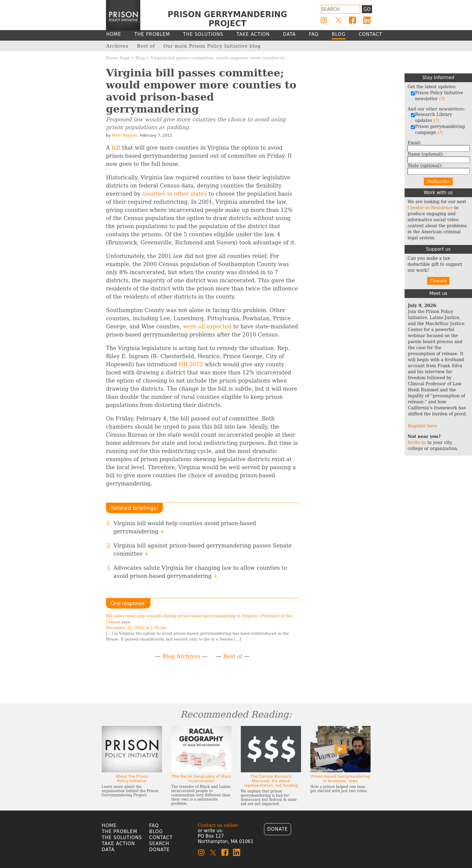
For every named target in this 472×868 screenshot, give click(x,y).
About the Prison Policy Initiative (132, 779)
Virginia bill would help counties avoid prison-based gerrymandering (185, 527)
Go (367, 9)
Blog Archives (181, 656)
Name (426, 154)
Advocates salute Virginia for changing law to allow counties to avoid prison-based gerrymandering (200, 572)
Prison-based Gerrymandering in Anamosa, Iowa (340, 779)
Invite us (417, 442)
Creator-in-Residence (430, 208)
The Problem (120, 832)
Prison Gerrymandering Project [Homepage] (227, 19)
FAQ (154, 826)
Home (109, 826)
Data (108, 850)
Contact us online (218, 825)
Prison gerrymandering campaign (438, 129)
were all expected (207, 326)
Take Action (118, 844)
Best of (233, 656)
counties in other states (174, 194)
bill (116, 148)
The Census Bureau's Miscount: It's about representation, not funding (271, 781)
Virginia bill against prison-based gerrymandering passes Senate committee (203, 550)
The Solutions (122, 838)
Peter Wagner (124, 135)
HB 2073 (191, 364)
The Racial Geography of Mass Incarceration (201, 779)
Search (159, 844)
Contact (161, 838)
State (425, 166)
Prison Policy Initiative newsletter (437, 96)
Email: (415, 143)
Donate (438, 281)
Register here (422, 426)
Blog (140, 58)
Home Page (118, 58)
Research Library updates (431, 117)
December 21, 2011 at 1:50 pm (136, 628)
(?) (442, 99)
